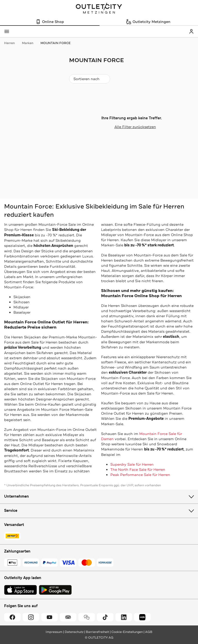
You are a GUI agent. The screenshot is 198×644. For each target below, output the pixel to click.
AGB (149, 632)
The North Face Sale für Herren (138, 470)
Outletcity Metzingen (99, 9)
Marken (30, 43)
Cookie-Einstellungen (127, 632)
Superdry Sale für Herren (132, 464)
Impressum (54, 632)
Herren (12, 43)
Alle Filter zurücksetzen (132, 127)
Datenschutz (74, 632)
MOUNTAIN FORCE (56, 43)
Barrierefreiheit (97, 632)
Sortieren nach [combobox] (89, 80)
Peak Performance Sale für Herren (140, 475)
